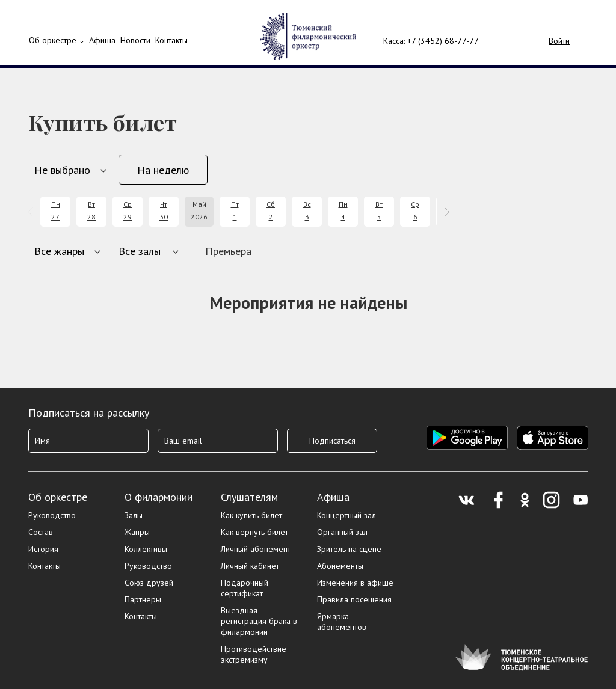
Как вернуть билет (254, 532)
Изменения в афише (355, 583)
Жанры (137, 532)
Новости (135, 40)
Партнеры (143, 599)
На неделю (163, 170)
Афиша (333, 497)
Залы (134, 515)
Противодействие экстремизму (254, 654)
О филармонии (159, 497)
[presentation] (33, 212)
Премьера (228, 251)
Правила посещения (354, 599)
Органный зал (342, 532)
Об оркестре (53, 40)
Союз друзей (149, 583)
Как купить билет (251, 515)
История (43, 549)
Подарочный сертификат (245, 588)
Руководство (52, 515)
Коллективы (146, 549)
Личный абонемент (256, 549)
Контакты (171, 40)
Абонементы (340, 566)
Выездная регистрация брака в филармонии (259, 621)
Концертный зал (346, 515)
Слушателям (249, 497)
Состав (41, 532)
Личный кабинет (250, 566)
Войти (559, 41)
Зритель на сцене (349, 549)
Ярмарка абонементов (342, 622)
